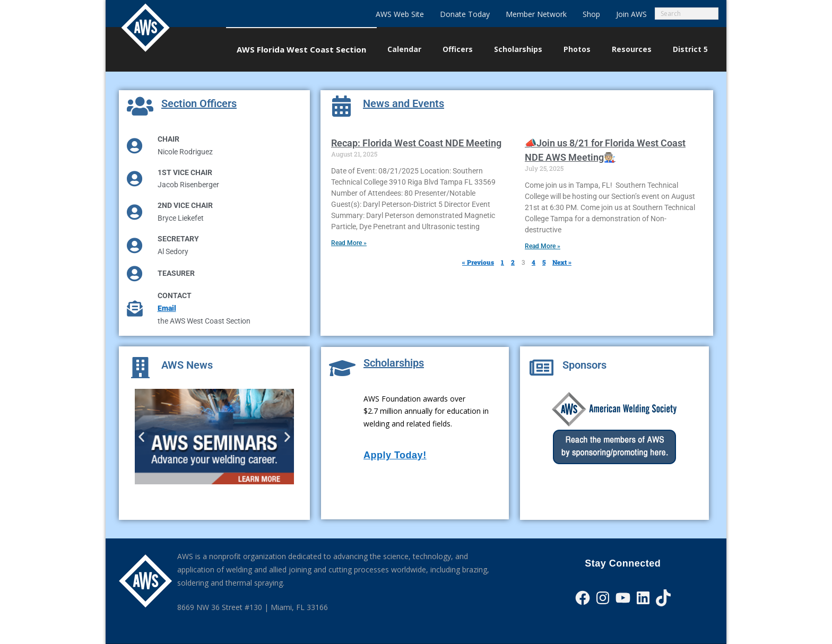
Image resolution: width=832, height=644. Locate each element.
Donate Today (465, 14)
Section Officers (199, 103)
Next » (562, 262)
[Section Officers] (140, 106)
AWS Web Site (400, 14)
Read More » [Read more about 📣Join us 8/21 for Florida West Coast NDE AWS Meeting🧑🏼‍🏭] (543, 246)
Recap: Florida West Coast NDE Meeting (416, 143)
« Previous (478, 262)
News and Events (404, 103)
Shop (591, 14)
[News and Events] (342, 106)
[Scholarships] (342, 368)
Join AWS (631, 14)
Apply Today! (395, 455)
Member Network (536, 14)
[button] (141, 436)
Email (167, 308)
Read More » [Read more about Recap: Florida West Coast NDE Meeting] (349, 243)
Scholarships (394, 363)
